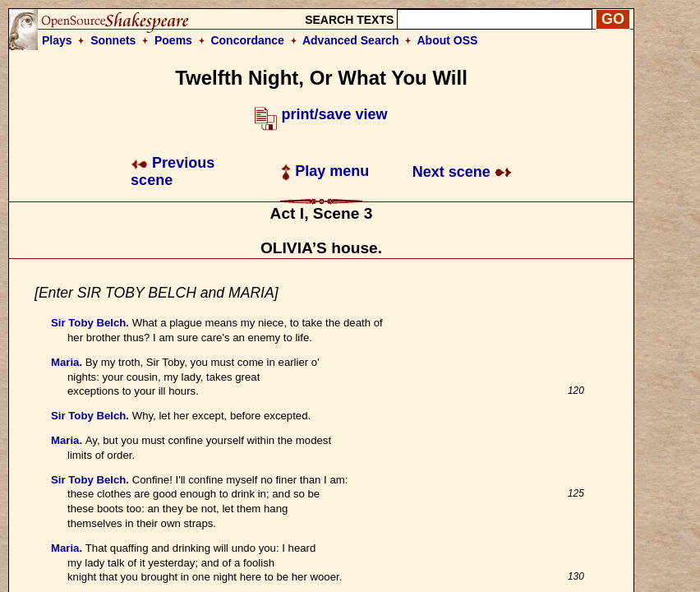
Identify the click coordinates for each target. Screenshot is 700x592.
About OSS (448, 40)
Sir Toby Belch (88, 323)
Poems (173, 40)
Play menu (325, 171)
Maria (65, 362)
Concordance (247, 40)
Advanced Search (351, 40)
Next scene (462, 172)
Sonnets (113, 40)
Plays (57, 40)
